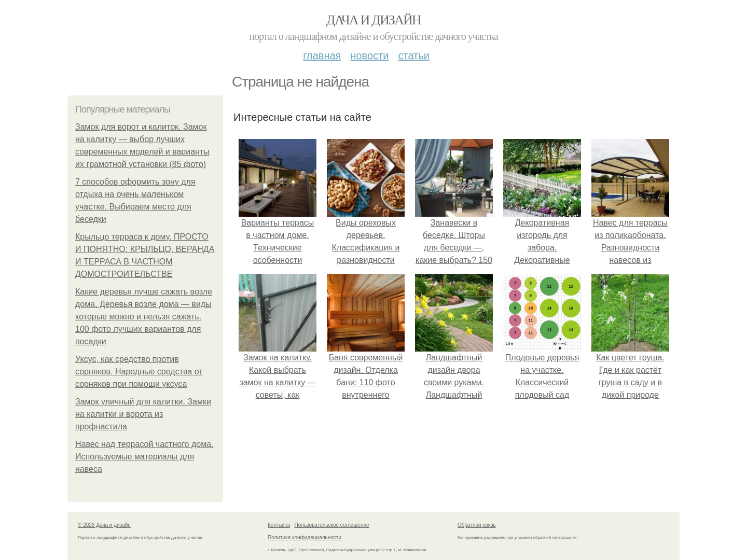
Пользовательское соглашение (332, 525)
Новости (369, 55)
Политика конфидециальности (305, 537)
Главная (322, 55)
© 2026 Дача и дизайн (104, 525)
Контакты (279, 525)
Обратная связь (477, 525)
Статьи (413, 55)
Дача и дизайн (374, 20)
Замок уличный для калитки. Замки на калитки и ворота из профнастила (143, 414)
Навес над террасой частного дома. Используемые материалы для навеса (144, 457)
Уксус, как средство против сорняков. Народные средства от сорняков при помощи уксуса (139, 372)
